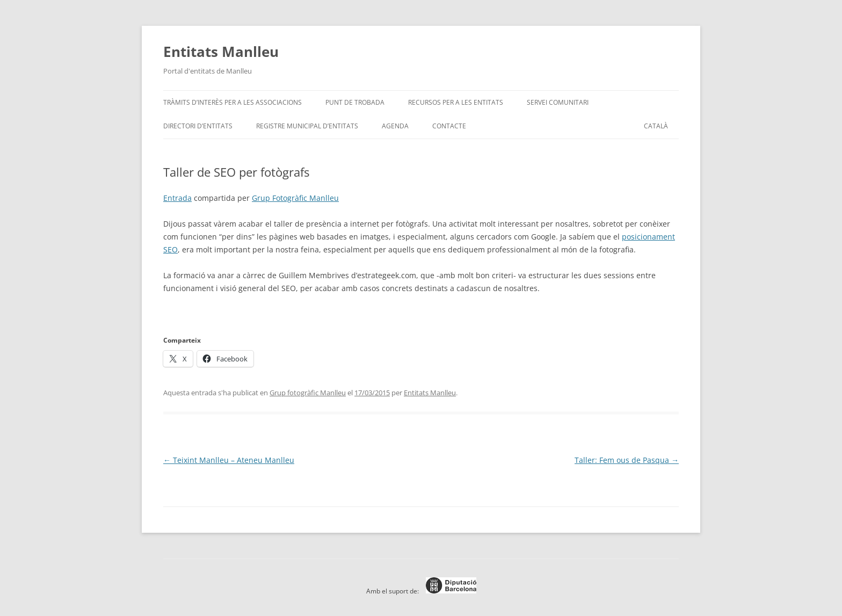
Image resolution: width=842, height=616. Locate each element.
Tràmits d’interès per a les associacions (233, 102)
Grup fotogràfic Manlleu (308, 393)
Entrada (177, 198)
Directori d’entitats (198, 126)
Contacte (449, 126)
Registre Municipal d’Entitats (307, 126)
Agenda (395, 126)
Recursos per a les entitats (456, 102)
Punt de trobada (355, 102)
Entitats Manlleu (221, 52)
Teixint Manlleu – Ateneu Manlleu (229, 460)
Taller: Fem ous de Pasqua (627, 460)
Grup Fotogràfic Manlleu (295, 198)
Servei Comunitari (558, 102)
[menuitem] (656, 126)
